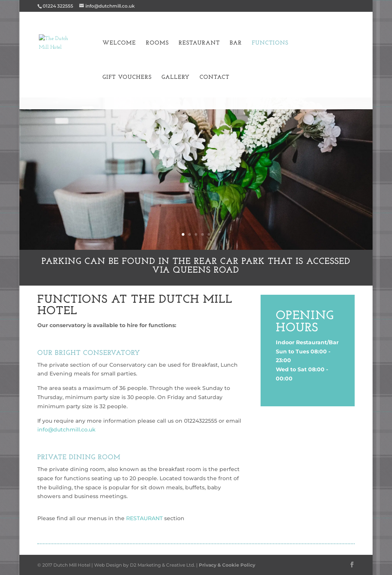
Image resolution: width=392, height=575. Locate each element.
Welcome (119, 43)
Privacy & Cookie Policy (227, 565)
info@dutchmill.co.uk (66, 430)
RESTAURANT (144, 518)
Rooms (157, 43)
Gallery (176, 78)
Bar (236, 43)
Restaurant (199, 43)
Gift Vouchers (127, 78)
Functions (270, 43)
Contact (214, 78)
